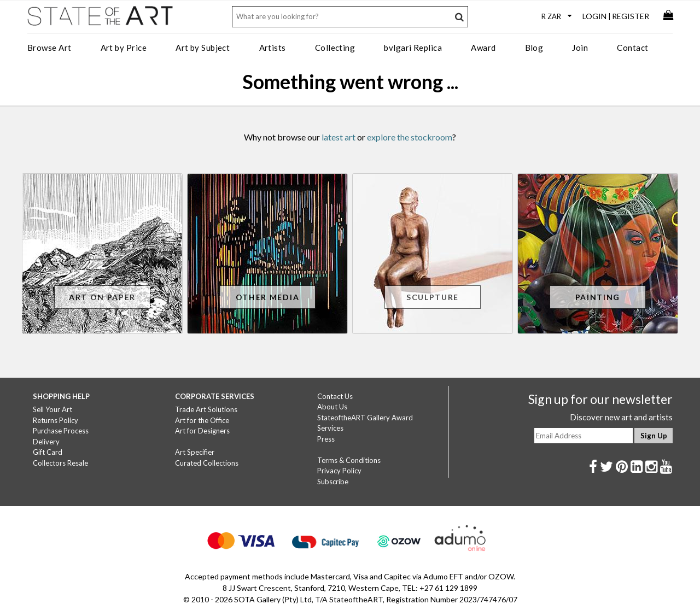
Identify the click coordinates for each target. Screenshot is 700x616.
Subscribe (333, 482)
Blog (534, 48)
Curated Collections (207, 463)
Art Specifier (195, 452)
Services (330, 428)
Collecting (335, 48)
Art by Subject (203, 48)
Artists (273, 48)
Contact (632, 48)
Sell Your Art (52, 409)
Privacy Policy (339, 471)
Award (483, 48)
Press (326, 439)
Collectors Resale (60, 463)
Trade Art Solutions (206, 409)
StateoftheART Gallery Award (365, 418)
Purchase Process (61, 431)
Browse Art (49, 48)
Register (631, 16)
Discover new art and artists (621, 417)
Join (580, 48)
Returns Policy (56, 420)
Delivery (46, 442)
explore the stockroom (410, 137)
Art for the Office (202, 420)
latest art (339, 137)
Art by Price (124, 48)
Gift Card (48, 452)
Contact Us (335, 396)
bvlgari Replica (413, 48)
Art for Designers (202, 431)
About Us (332, 407)
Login (594, 16)
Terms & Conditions (349, 460)
